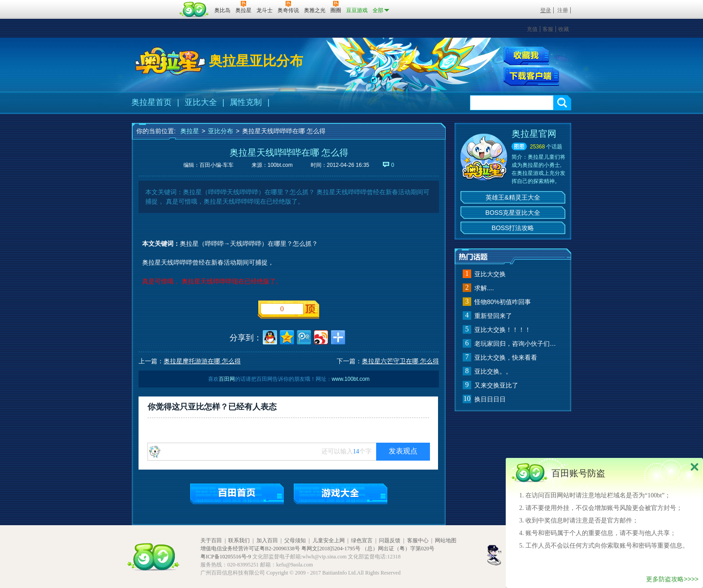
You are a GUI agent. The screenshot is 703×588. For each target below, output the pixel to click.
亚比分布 (221, 131)
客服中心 (418, 540)
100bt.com (280, 165)
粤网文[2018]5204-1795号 (331, 549)
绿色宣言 (362, 540)
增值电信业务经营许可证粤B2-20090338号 (250, 549)
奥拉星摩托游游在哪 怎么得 (202, 361)
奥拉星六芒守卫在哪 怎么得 (400, 361)
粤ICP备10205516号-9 (226, 557)
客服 (548, 29)
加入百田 (267, 540)
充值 (532, 29)
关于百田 (211, 540)
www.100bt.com (351, 379)
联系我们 (239, 540)
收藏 (564, 29)
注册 (563, 10)
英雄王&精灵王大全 (513, 197)
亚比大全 (201, 102)
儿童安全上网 (329, 540)
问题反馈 (390, 540)
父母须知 (295, 540)
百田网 (194, 9)
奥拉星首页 (152, 102)
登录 (546, 10)
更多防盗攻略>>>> (672, 579)
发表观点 (403, 451)
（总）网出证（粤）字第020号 (398, 549)
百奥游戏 (154, 4)
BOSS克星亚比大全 (513, 213)
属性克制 (246, 102)
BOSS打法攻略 (513, 228)
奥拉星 (190, 131)
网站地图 (446, 540)
